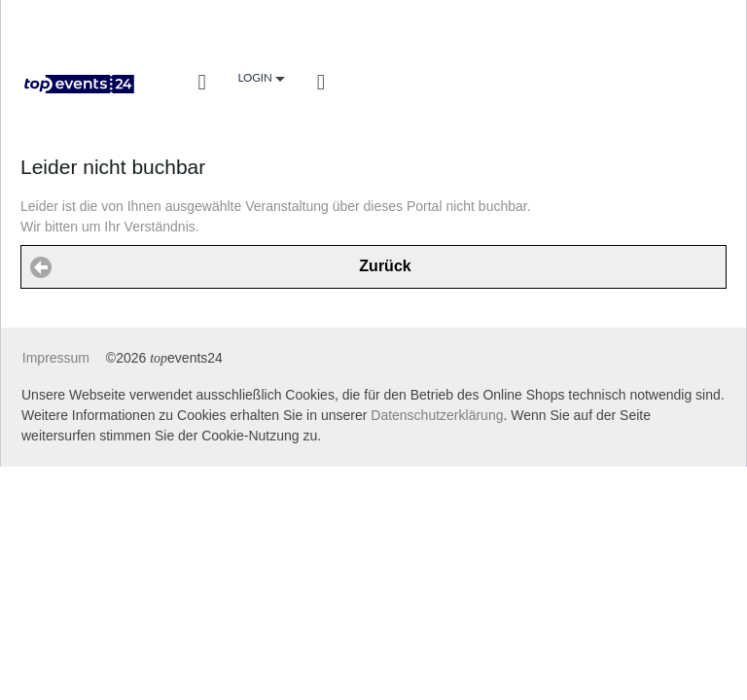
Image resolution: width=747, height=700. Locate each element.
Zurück (385, 266)
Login (261, 79)
